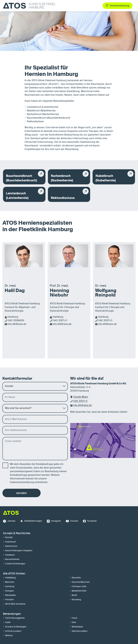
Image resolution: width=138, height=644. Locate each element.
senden (22, 493)
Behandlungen (12, 614)
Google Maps (81, 397)
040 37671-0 (60, 321)
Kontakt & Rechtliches (17, 533)
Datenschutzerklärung (22, 482)
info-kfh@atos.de (17, 324)
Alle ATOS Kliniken (14, 574)
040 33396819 (16, 321)
